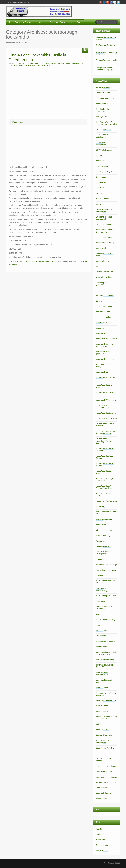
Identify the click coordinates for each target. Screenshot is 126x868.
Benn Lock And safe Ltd (105, 98)
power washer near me (105, 660)
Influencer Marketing (104, 530)
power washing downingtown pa (102, 674)
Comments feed (102, 845)
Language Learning (103, 546)
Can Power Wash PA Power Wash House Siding (106, 123)
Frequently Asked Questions (103, 284)
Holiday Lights (101, 322)
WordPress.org (102, 850)
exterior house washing (105, 243)
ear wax (99, 193)
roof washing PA (102, 729)
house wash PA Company (106, 400)
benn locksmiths (102, 104)
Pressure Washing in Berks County (106, 61)
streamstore (34, 63)
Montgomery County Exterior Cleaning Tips (104, 69)
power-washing (102, 687)
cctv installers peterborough (101, 144)
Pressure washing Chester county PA (106, 694)
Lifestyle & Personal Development (104, 553)
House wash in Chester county (105, 366)
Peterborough (18, 122)
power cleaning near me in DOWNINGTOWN (106, 653)
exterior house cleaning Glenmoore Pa (105, 231)
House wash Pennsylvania (106, 501)
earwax (99, 204)
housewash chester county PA (106, 513)
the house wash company (106, 782)
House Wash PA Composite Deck (102, 406)
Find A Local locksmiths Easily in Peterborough (37, 261)
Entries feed (101, 840)
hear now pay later (103, 312)
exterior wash (101, 248)
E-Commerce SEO (103, 182)
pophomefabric (102, 647)
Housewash (100, 506)
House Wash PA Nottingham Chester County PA (104, 441)
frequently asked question (106, 277)
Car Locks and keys (104, 129)
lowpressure (101, 601)
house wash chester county (107, 339)
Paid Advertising (102, 636)
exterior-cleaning (102, 261)
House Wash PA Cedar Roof (105, 394)
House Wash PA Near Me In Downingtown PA (106, 432)
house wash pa (102, 372)
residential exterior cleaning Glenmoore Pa (107, 718)
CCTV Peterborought (104, 150)
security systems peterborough (102, 741)
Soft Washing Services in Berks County (106, 46)
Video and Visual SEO (105, 793)
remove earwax (102, 711)
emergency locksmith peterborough (104, 210)
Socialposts (100, 753)
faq (97, 266)
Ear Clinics (100, 188)
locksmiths (100, 559)
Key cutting (100, 541)
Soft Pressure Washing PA (106, 766)
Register (99, 829)
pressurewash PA (103, 706)
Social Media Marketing (105, 748)
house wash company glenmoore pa (104, 345)
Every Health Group (104, 224)
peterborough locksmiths (41, 65)
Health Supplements (104, 306)
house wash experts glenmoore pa (104, 353)
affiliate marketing (103, 87)
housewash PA (102, 525)
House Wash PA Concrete (106, 413)
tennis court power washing (107, 777)
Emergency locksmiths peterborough (105, 218)
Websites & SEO (102, 799)
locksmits (99, 575)
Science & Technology (105, 735)
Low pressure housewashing (101, 589)
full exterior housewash (105, 295)
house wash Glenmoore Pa (106, 359)
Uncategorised (101, 788)
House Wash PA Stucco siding (105, 472)
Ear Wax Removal (103, 199)
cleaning (99, 155)
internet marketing (103, 536)
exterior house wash (104, 237)
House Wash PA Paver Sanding (105, 457)
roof (97, 724)
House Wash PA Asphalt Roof (105, 379)
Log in (98, 834)
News (30, 65)
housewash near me (104, 519)
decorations (100, 161)
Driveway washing (103, 166)
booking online (101, 117)
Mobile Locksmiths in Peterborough (104, 608)
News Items (41, 22)
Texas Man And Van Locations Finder (66, 22)
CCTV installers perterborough (102, 136)
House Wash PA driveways (106, 418)
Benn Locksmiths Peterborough (72, 63)
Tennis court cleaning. (104, 772)
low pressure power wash (106, 596)
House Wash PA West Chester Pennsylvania (104, 487)
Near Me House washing (105, 620)
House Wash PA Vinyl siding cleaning (104, 480)
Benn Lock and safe (53, 63)
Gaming (99, 301)
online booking (101, 630)
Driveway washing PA (104, 172)
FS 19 (98, 290)
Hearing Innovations (104, 317)
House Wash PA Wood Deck (105, 495)
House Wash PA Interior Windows (105, 425)
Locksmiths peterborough (18, 65)
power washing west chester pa (104, 681)
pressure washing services (106, 700)
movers (99, 614)
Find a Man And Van (23, 22)
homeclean (100, 328)
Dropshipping (101, 177)
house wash (101, 333)
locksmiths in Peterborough (106, 565)
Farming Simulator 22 (104, 272)
